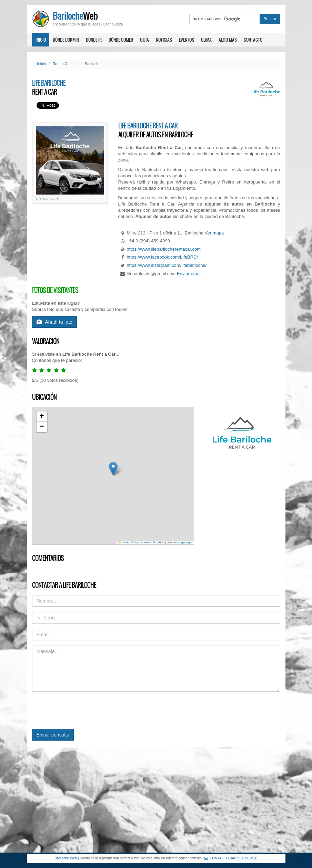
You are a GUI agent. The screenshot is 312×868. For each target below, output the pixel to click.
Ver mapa (214, 233)
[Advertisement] (156, 801)
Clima (206, 40)
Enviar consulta (53, 735)
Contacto (253, 40)
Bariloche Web (66, 858)
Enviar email (189, 274)
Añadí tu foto (54, 322)
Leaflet (124, 542)
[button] (113, 469)
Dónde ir (94, 40)
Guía (144, 40)
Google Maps (184, 542)
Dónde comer (121, 40)
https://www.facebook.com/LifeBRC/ (163, 257)
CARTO (160, 542)
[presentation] (84, 710)
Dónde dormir (66, 40)
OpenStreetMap (143, 542)
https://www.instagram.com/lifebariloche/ (167, 265)
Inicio (41, 40)
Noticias (164, 40)
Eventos (187, 40)
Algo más (228, 40)
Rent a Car (62, 64)
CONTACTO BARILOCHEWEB (231, 858)
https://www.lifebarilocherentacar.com (164, 249)
